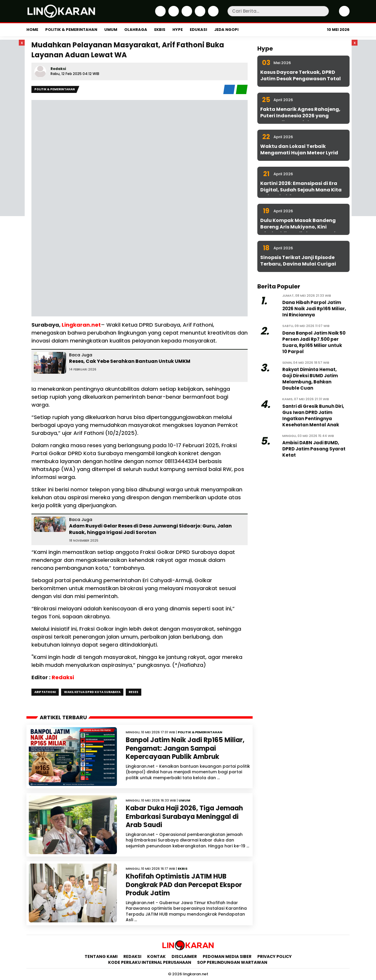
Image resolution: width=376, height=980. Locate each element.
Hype (178, 30)
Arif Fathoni (45, 692)
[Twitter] (173, 15)
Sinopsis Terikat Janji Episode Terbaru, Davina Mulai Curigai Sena (298, 264)
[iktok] (199, 15)
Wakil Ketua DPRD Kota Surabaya (92, 692)
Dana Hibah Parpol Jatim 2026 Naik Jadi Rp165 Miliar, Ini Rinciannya (314, 309)
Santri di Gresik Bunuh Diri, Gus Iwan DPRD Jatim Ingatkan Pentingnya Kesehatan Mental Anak (313, 415)
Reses (134, 692)
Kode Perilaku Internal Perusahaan (150, 962)
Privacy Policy (275, 956)
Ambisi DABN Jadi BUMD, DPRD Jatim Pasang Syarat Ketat (314, 449)
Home (32, 30)
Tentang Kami (101, 956)
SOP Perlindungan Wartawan (233, 962)
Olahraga (136, 30)
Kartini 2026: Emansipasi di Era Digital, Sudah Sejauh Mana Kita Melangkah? (301, 190)
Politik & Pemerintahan (71, 30)
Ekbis (160, 30)
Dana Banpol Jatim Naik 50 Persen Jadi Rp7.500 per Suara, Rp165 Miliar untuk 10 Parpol (314, 342)
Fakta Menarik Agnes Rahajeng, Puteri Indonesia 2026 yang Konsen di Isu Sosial (300, 116)
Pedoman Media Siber (227, 956)
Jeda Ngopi (226, 30)
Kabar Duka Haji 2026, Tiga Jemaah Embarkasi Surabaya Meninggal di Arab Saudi (184, 817)
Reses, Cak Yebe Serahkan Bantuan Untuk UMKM (130, 361)
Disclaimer (184, 956)
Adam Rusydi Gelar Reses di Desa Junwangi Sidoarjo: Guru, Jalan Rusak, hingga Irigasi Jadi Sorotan (150, 529)
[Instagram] (186, 15)
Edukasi (198, 30)
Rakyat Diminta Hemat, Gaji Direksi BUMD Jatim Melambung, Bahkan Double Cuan (310, 379)
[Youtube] (213, 15)
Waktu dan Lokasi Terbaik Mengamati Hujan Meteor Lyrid (299, 150)
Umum (111, 30)
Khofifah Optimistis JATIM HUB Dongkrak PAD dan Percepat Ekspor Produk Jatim (184, 885)
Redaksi (58, 69)
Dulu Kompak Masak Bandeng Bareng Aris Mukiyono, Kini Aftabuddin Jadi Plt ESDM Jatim (300, 227)
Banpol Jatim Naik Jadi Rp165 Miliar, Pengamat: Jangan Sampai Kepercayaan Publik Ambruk (185, 748)
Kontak (156, 956)
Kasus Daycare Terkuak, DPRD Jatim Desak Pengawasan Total (301, 75)
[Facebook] (160, 15)
